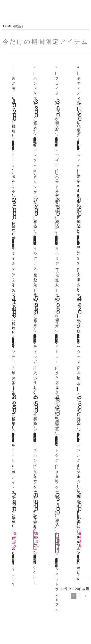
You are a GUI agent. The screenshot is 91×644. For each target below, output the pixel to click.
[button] (86, 596)
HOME (8, 26)
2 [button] (79, 596)
